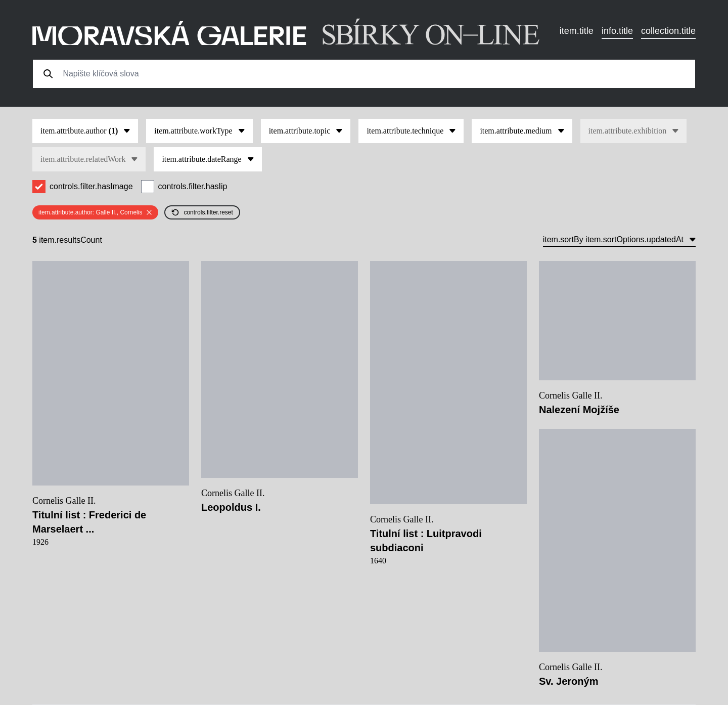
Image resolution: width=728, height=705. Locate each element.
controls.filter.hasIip (193, 186)
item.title (577, 31)
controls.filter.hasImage (91, 186)
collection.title (668, 31)
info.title (617, 31)
